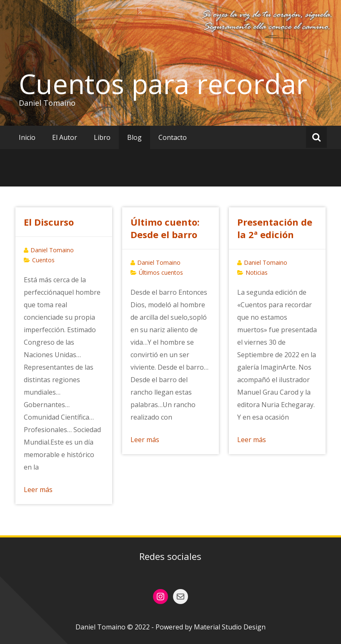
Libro (102, 137)
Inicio (27, 137)
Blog (134, 137)
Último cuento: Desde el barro (165, 228)
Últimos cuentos (161, 272)
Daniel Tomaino (52, 250)
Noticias (257, 272)
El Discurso (49, 222)
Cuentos (43, 260)
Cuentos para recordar (163, 84)
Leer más (38, 490)
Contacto (173, 137)
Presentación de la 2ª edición (275, 228)
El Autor (65, 137)
